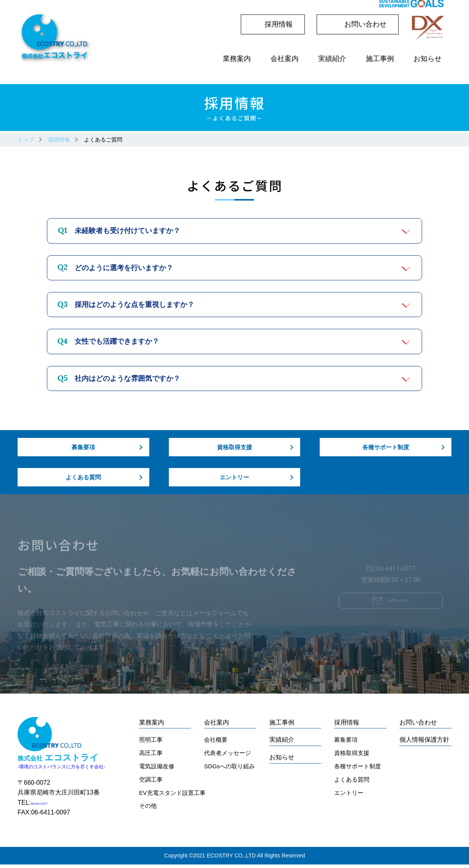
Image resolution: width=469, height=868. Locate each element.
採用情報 (59, 140)
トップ (26, 140)
